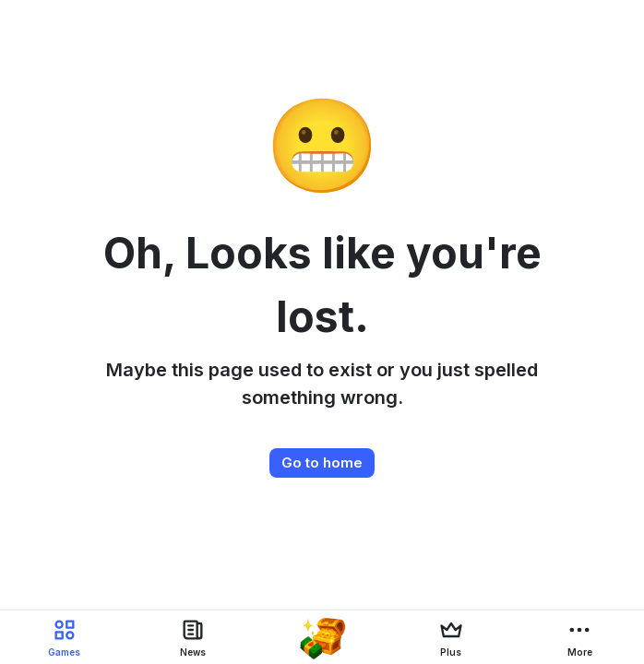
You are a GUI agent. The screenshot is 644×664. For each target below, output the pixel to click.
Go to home (322, 462)
